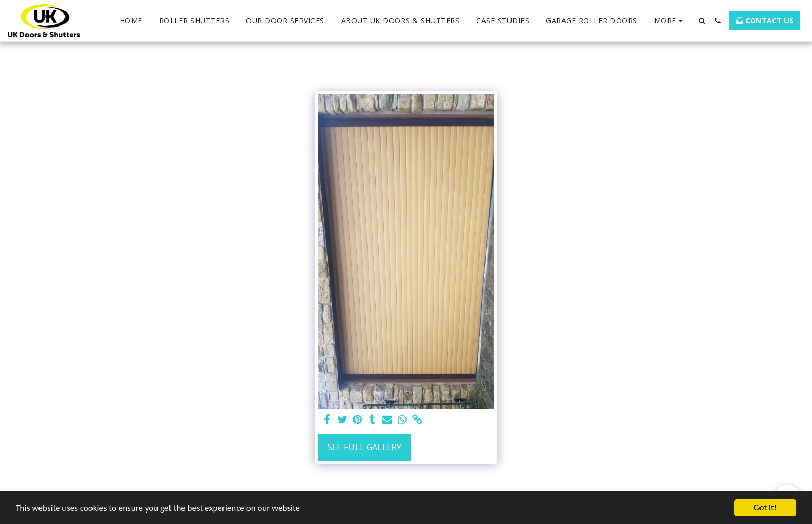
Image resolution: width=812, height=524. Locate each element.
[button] (702, 21)
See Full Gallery (364, 447)
